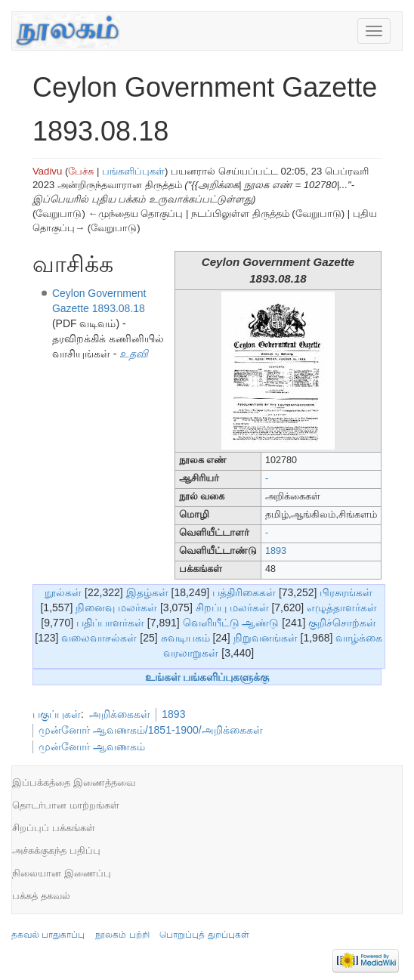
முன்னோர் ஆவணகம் (92, 747)
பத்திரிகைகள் (244, 592)
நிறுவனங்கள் (266, 638)
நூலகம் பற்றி (122, 935)
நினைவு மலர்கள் (116, 607)
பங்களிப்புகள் (133, 171)
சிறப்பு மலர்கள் (232, 607)
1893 (276, 551)
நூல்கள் (63, 592)
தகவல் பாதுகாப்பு (48, 935)
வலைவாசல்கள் (99, 638)
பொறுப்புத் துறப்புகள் (204, 935)
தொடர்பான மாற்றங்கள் (66, 805)
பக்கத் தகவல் (41, 896)
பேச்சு (81, 171)
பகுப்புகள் (57, 714)
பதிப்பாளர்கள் (110, 623)
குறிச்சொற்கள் (342, 623)
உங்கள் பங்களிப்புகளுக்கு (207, 677)
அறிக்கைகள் (120, 714)
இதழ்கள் (147, 592)
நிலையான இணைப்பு (62, 873)
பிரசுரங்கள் (346, 592)
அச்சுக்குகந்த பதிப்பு (56, 850)
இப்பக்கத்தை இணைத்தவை (74, 782)
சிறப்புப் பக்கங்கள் (54, 828)
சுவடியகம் (185, 638)
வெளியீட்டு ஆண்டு (231, 623)
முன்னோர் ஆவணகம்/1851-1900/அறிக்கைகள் (151, 730)
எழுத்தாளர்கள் (342, 607)
